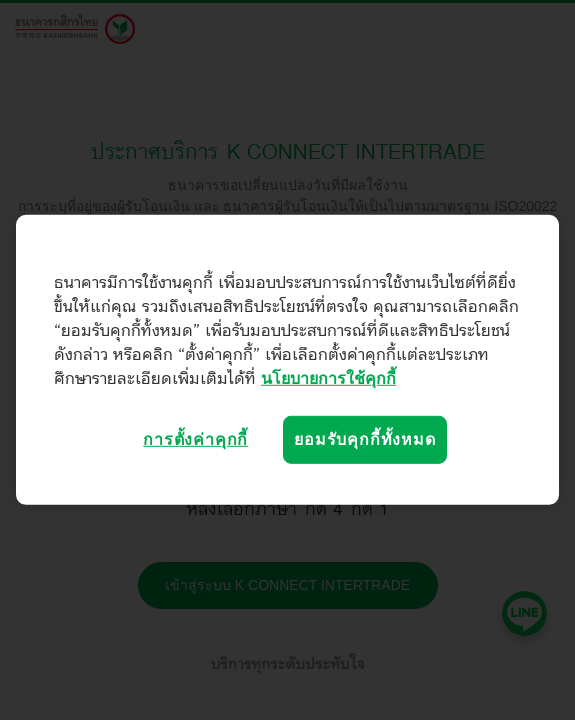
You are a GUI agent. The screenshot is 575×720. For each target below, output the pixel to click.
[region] (287, 360)
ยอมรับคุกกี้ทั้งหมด (364, 439)
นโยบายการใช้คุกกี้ (328, 378)
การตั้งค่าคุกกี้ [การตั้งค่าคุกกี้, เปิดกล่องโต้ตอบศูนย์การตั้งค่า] (195, 439)
